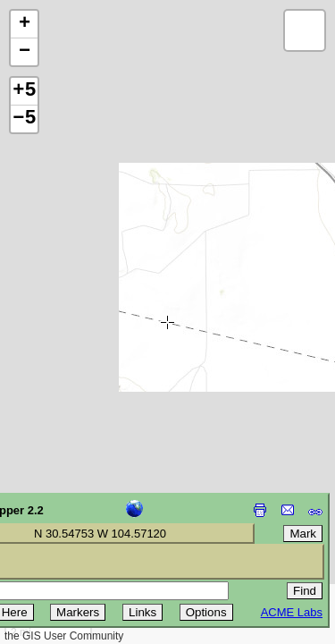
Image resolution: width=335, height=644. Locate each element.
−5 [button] (24, 119)
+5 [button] (24, 91)
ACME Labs (292, 612)
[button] (24, 25)
